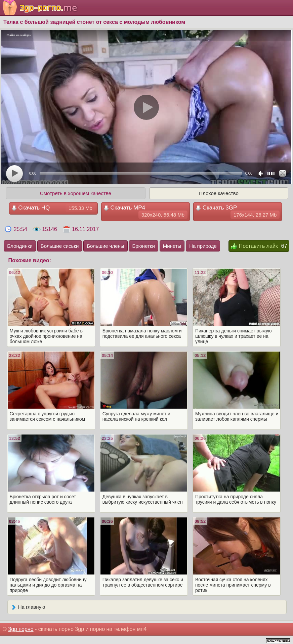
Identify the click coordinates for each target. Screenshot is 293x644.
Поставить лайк (254, 246)
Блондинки (20, 246)
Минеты (172, 246)
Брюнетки (143, 246)
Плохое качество (219, 193)
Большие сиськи (60, 246)
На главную (28, 607)
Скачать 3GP (238, 212)
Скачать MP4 (145, 212)
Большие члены (105, 246)
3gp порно (21, 629)
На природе (203, 246)
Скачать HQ (53, 208)
